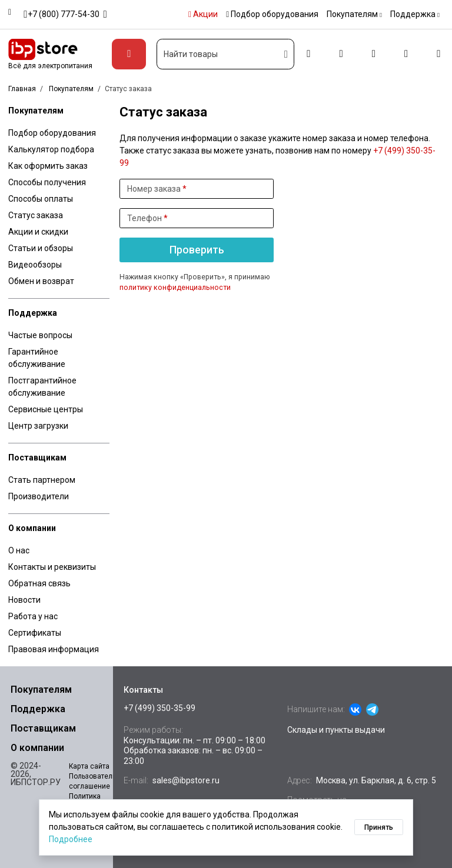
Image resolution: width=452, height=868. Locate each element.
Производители (39, 496)
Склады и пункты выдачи (336, 730)
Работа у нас (33, 616)
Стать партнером (42, 480)
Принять (379, 827)
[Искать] (286, 54)
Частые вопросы (40, 335)
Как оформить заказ (48, 166)
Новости (24, 600)
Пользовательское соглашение (100, 781)
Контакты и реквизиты (52, 567)
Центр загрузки (38, 426)
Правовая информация (54, 649)
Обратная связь (39, 583)
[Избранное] (406, 54)
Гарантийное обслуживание (37, 358)
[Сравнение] (373, 54)
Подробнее (71, 839)
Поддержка (33, 313)
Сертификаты (35, 633)
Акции (203, 14)
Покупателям (36, 111)
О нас (19, 550)
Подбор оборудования (272, 14)
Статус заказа (36, 215)
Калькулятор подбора (51, 149)
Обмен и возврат (41, 281)
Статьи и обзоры (41, 248)
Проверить (197, 250)
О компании (32, 528)
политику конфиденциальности (175, 288)
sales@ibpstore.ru (186, 780)
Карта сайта (89, 766)
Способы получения (47, 182)
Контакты (143, 690)
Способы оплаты (41, 199)
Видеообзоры (35, 265)
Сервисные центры (46, 409)
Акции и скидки (38, 232)
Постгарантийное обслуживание (42, 387)
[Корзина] (439, 54)
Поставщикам (37, 458)
